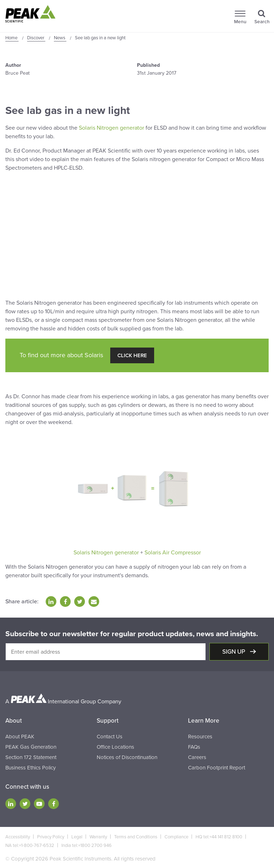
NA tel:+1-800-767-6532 (30, 845)
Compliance (176, 837)
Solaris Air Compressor (173, 553)
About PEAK (20, 737)
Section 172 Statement (31, 757)
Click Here (132, 355)
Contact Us (110, 737)
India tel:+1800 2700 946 (87, 845)
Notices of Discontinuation (127, 757)
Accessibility (18, 837)
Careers (197, 757)
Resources (200, 737)
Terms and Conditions (136, 837)
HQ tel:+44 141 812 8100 (219, 837)
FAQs (194, 747)
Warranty (98, 837)
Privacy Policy (51, 837)
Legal (77, 837)
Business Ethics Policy (31, 768)
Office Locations (115, 747)
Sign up (234, 652)
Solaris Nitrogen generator (111, 128)
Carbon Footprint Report (217, 768)
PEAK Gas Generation (31, 747)
